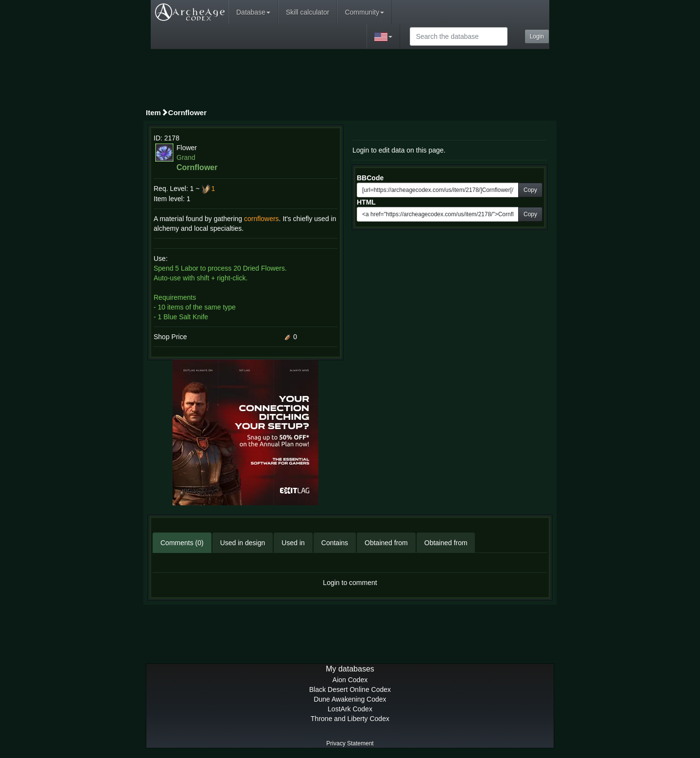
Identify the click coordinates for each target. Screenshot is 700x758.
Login (537, 36)
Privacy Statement (350, 743)
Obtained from (386, 543)
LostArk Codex (350, 709)
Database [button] (253, 12)
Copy (530, 190)
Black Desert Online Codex (350, 689)
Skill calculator (307, 12)
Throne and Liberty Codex (350, 719)
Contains (335, 543)
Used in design (243, 543)
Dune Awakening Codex (350, 699)
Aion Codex (350, 680)
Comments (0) (182, 543)
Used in (293, 543)
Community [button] (364, 12)
